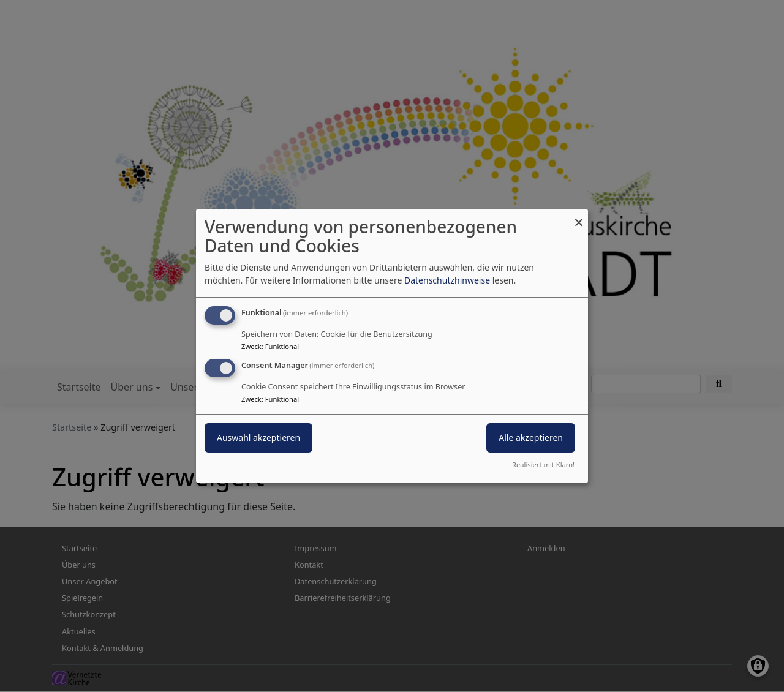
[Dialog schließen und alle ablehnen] (579, 216)
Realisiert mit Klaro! (543, 464)
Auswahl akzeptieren (258, 438)
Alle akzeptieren (531, 438)
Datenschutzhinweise (447, 280)
